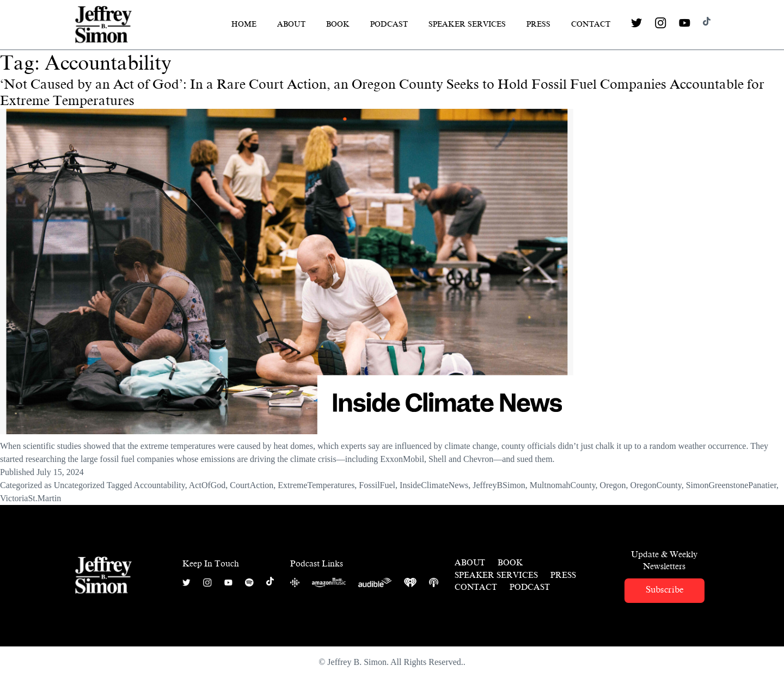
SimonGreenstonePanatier (731, 485)
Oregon (613, 485)
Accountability (160, 485)
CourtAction (252, 485)
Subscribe (664, 590)
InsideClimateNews (434, 485)
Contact (591, 24)
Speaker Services (467, 24)
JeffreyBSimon (499, 485)
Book (338, 24)
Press (538, 24)
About (291, 24)
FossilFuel (377, 485)
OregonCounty (656, 485)
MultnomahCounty (563, 485)
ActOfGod (207, 485)
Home (244, 24)
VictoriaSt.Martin (30, 498)
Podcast (389, 24)
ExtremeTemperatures (316, 485)
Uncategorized (79, 485)
